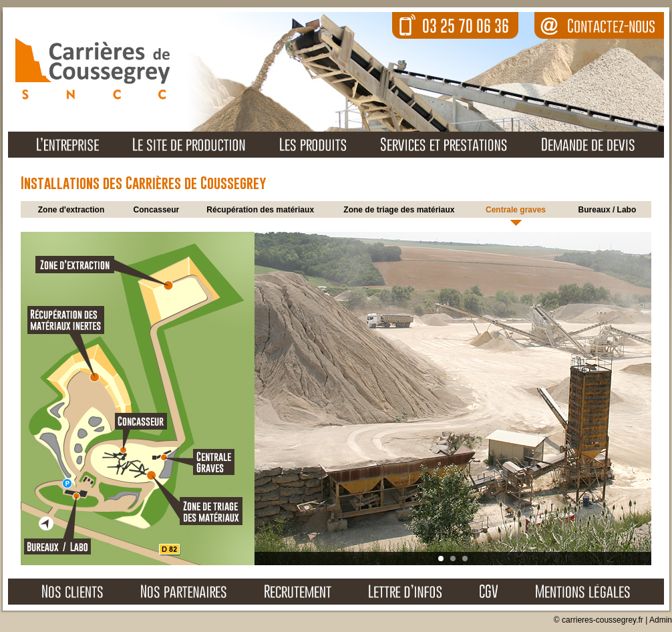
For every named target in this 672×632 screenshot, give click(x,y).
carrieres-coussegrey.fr (603, 620)
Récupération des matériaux (260, 210)
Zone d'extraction (71, 210)
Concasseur (157, 210)
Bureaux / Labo (608, 210)
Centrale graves (516, 210)
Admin (661, 620)
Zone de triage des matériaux (399, 210)
